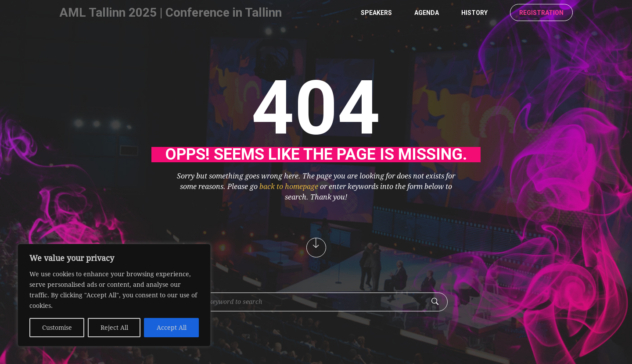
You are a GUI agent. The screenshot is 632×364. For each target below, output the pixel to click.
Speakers (376, 13)
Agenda (427, 13)
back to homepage (289, 187)
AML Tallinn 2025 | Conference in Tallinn (171, 12)
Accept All (172, 328)
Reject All (114, 328)
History (474, 13)
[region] (114, 295)
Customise (57, 328)
